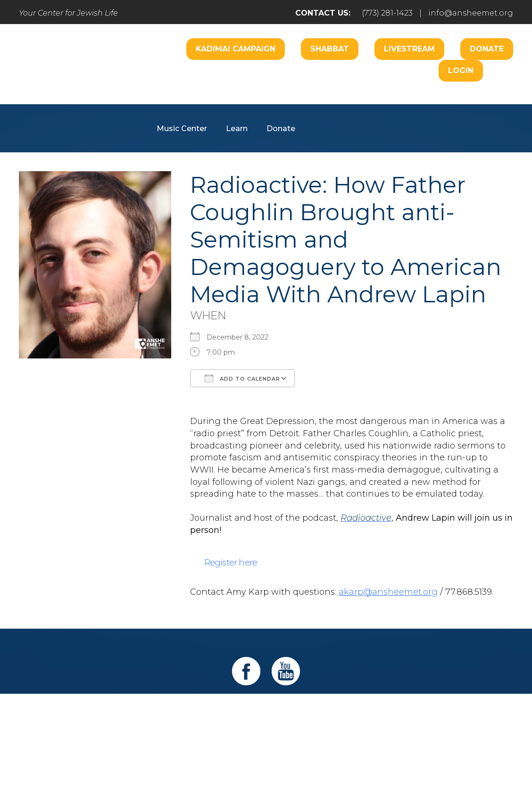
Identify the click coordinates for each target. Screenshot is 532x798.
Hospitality (439, 100)
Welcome (175, 100)
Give (366, 711)
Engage (315, 100)
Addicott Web (194, 764)
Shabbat (330, 49)
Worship (228, 100)
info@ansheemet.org (471, 13)
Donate (487, 49)
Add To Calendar (242, 378)
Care (272, 100)
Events (412, 711)
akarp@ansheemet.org (388, 592)
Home (71, 711)
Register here (231, 563)
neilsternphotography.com (388, 764)
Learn (237, 129)
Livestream (409, 49)
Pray (180, 711)
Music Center (182, 129)
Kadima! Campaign (236, 49)
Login (461, 71)
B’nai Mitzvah (374, 100)
